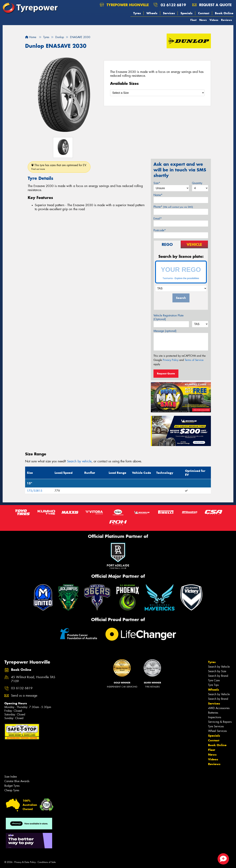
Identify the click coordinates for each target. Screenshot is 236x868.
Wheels (152, 13)
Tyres (137, 13)
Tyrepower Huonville (124, 5)
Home (31, 37)
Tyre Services (216, 726)
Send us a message (24, 696)
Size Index (11, 777)
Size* (157, 183)
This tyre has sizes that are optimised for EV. (59, 167)
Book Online (224, 13)
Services (169, 13)
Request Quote (166, 374)
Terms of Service (194, 360)
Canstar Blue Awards (17, 781)
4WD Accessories (219, 708)
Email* (158, 219)
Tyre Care (214, 680)
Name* (158, 195)
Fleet (193, 20)
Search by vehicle (79, 461)
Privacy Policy (171, 360)
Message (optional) (165, 331)
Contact (204, 13)
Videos (214, 20)
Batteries (213, 713)
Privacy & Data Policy (25, 862)
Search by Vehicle (219, 667)
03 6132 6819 (173, 5)
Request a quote (212, 5)
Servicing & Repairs (220, 722)
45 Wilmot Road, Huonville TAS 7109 (33, 679)
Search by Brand (218, 676)
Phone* (173, 207)
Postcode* (160, 230)
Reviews (227, 20)
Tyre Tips (213, 685)
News (203, 20)
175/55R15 (35, 491)
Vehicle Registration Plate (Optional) (168, 317)
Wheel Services (217, 731)
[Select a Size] (157, 93)
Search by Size (217, 671)
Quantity (197, 183)
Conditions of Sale (47, 862)
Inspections (215, 717)
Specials (186, 13)
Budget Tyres (12, 786)
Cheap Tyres (12, 790)
